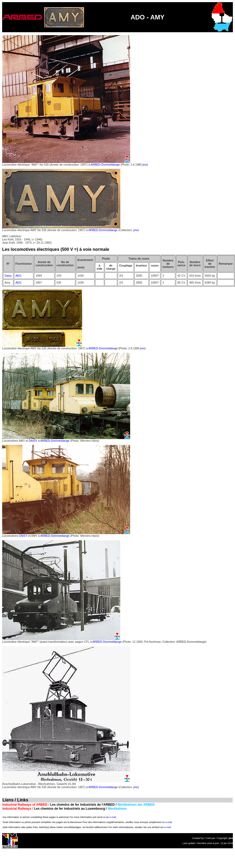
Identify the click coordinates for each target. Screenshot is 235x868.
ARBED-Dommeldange (105, 165)
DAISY (33, 441)
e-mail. (113, 817)
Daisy (8, 276)
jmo (145, 165)
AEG (19, 276)
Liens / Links (15, 800)
